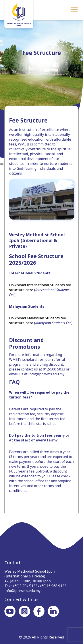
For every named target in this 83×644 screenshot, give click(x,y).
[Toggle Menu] (74, 9)
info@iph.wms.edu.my (22, 591)
